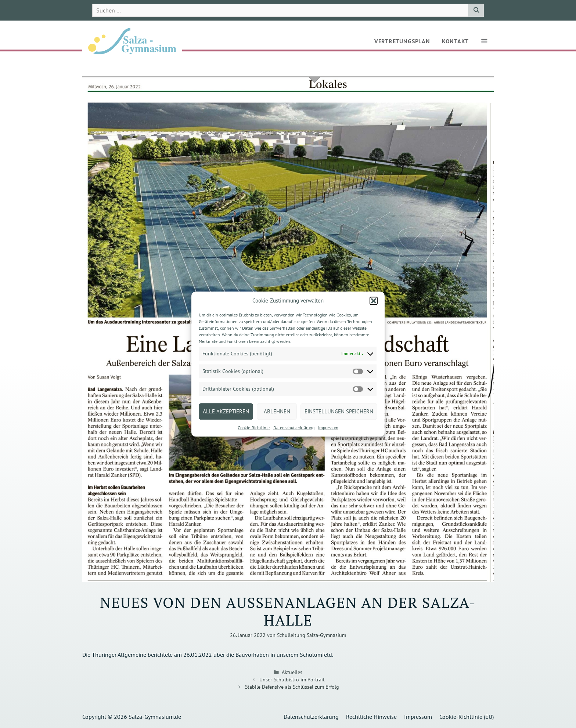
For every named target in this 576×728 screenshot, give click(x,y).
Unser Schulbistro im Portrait (292, 680)
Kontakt (455, 41)
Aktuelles (292, 672)
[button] (374, 301)
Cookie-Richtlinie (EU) (467, 717)
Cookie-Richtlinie (254, 428)
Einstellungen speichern (339, 411)
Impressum (328, 428)
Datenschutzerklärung (294, 428)
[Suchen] (476, 10)
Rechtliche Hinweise (371, 717)
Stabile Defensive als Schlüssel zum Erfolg (292, 687)
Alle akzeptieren (226, 411)
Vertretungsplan (402, 41)
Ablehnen (277, 411)
